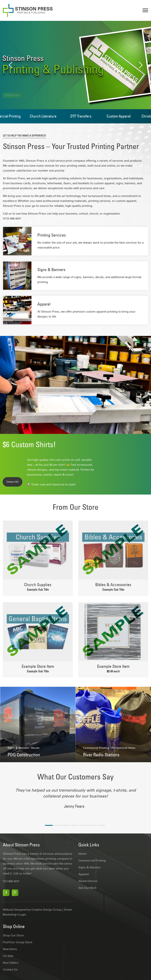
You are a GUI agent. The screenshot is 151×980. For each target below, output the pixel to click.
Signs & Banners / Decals (24, 748)
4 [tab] (75, 825)
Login (22, 915)
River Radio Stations (101, 755)
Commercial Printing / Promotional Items (109, 748)
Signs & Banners (51, 270)
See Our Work (87, 888)
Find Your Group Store (18, 942)
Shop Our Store (13, 935)
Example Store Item (38, 666)
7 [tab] (101, 825)
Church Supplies (38, 585)
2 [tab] (58, 825)
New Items (10, 949)
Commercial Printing (92, 861)
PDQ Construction (24, 755)
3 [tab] (66, 825)
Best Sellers (11, 963)
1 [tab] (49, 825)
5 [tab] (84, 825)
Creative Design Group (47, 910)
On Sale (8, 956)
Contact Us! (13, 482)
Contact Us (10, 970)
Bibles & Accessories (113, 585)
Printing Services (52, 235)
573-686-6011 (11, 881)
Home (82, 854)
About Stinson (88, 881)
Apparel (44, 304)
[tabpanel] (75, 800)
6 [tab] (92, 825)
